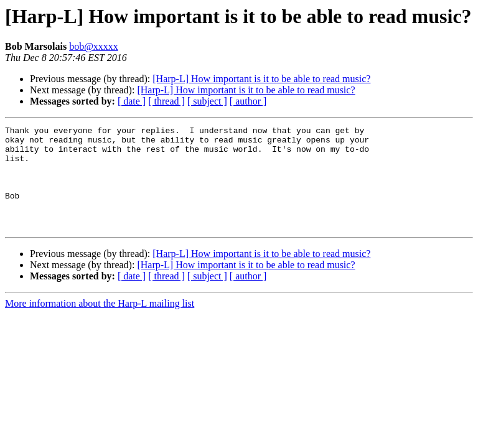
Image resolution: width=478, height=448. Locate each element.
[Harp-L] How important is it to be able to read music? (261, 79)
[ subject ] (207, 101)
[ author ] (248, 101)
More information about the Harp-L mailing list (100, 324)
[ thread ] (166, 101)
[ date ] (132, 101)
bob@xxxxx (94, 46)
